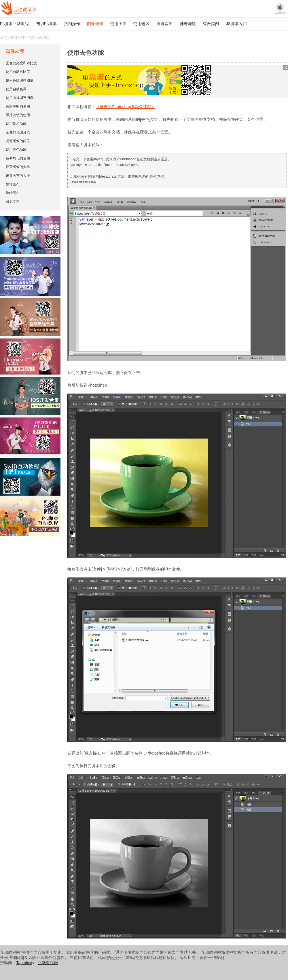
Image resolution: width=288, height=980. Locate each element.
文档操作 (72, 24)
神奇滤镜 (188, 24)
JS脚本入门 (236, 24)
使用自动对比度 (18, 72)
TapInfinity (25, 963)
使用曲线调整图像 (20, 98)
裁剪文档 (13, 202)
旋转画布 (13, 193)
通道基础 (164, 24)
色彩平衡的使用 (18, 106)
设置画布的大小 (18, 176)
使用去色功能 (16, 150)
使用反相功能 (16, 124)
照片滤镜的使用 (18, 115)
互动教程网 (48, 963)
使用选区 (141, 24)
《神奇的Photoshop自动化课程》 (125, 107)
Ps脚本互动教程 (14, 24)
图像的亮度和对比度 (21, 63)
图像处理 (95, 24)
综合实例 (211, 24)
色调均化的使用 (18, 158)
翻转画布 (13, 184)
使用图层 (118, 24)
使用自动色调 (16, 89)
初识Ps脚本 (46, 24)
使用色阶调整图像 (20, 80)
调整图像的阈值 (18, 141)
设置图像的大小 (18, 167)
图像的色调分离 (18, 132)
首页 (3, 38)
